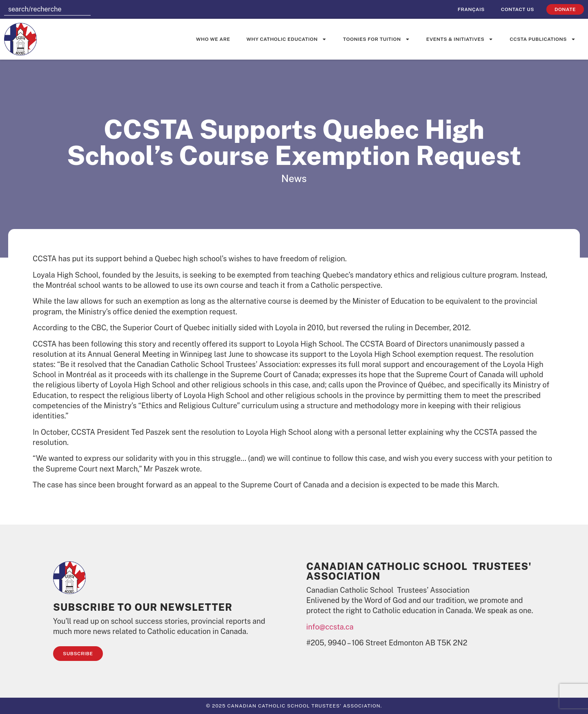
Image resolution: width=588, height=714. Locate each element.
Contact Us (518, 9)
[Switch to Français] (471, 9)
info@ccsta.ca (330, 627)
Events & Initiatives (460, 39)
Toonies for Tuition (376, 39)
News (294, 178)
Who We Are (213, 39)
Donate (565, 9)
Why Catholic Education (287, 39)
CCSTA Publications (543, 39)
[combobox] (47, 9)
